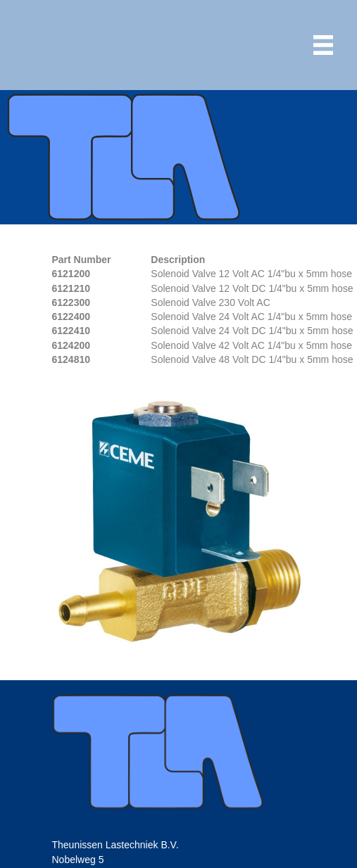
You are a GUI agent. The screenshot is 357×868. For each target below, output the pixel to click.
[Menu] (323, 45)
